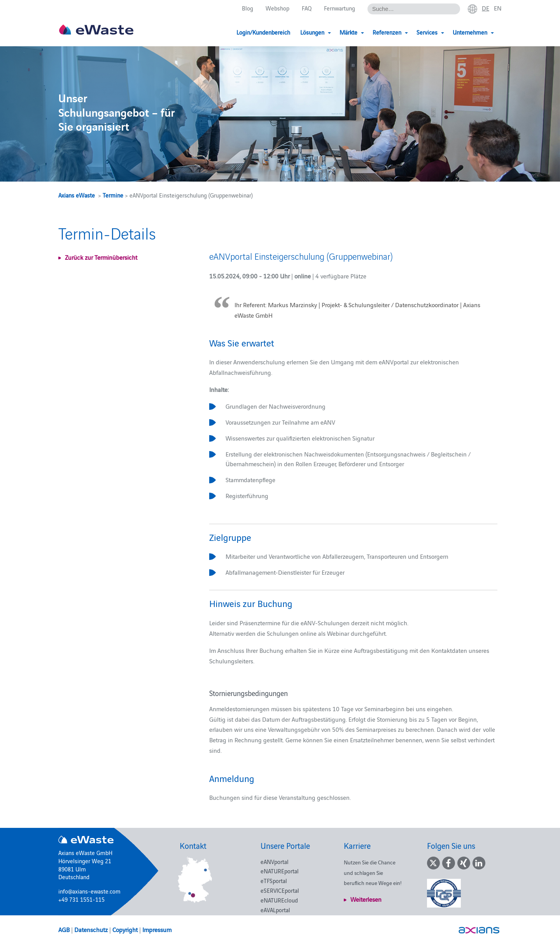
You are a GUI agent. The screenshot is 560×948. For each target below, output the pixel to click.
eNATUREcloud (279, 900)
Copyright (125, 929)
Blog (248, 8)
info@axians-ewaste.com (89, 891)
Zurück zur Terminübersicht (101, 257)
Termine (113, 195)
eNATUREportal (280, 871)
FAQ (307, 8)
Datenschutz (91, 929)
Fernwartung (339, 8)
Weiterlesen (366, 899)
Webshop (277, 8)
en (498, 8)
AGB (64, 929)
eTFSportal (274, 881)
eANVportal (275, 861)
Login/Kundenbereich (263, 32)
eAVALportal (275, 910)
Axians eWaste (77, 195)
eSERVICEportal (280, 890)
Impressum (157, 929)
